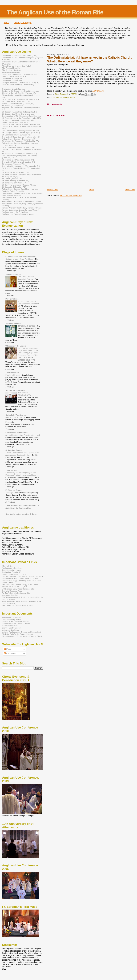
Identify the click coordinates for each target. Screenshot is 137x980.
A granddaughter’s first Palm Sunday (20, 435)
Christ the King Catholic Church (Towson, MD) (21, 124)
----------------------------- (11, 87)
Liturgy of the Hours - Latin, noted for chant (20, 578)
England (56, 97)
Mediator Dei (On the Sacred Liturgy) (17, 634)
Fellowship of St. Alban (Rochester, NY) (18, 139)
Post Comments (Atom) (71, 195)
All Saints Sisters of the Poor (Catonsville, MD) (21, 118)
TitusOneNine (12, 470)
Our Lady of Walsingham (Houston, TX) (18, 162)
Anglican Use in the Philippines (15, 212)
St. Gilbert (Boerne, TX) (12, 179)
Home (6, 23)
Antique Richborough (15, 390)
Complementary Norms (12, 570)
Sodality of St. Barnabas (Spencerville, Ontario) (22, 202)
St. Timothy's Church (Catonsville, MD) (18, 120)
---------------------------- (11, 72)
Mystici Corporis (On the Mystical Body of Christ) (22, 636)
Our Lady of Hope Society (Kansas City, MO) (21, 131)
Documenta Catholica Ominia (14, 574)
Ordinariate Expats (14, 450)
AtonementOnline (13, 323)
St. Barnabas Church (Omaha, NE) (17, 135)
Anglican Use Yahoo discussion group (18, 214)
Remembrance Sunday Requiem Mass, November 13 (28, 304)
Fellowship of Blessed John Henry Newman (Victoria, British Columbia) (20, 190)
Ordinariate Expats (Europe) (14, 89)
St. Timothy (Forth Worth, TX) (14, 183)
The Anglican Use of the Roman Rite (55, 12)
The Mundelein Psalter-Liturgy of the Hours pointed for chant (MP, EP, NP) (20, 586)
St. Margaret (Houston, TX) (13, 164)
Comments (10, 654)
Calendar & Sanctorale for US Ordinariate (19, 74)
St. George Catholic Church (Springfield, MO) (21, 133)
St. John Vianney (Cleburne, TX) (16, 181)
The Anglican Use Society (13, 70)
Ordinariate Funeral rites (12, 80)
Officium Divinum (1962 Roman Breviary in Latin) (22, 576)
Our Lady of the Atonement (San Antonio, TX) (21, 166)
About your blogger (23, 23)
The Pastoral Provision (12, 68)
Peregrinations (12, 299)
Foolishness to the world (16, 433)
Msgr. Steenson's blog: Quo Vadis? (17, 66)
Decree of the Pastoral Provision (16, 622)
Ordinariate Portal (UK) (12, 572)
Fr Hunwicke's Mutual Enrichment (20, 257)
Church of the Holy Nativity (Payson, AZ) (19, 93)
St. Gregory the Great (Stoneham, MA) (18, 114)
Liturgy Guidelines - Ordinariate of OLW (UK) (21, 83)
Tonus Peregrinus (13, 274)
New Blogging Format (14, 417)
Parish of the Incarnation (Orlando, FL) (18, 103)
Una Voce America (10, 595)
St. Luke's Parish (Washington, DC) (17, 101)
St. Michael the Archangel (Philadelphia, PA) (20, 141)
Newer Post (53, 190)
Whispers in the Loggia (16, 346)
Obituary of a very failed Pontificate (20, 259)
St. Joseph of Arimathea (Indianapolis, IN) (19, 112)
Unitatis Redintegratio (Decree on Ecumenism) (21, 632)
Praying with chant (13, 375)
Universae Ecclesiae (11, 630)
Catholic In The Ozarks (16, 415)
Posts (8, 649)
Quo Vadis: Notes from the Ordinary (21, 514)
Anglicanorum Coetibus (12, 568)
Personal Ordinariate (68, 97)
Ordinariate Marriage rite (12, 78)
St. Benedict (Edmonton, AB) (14, 187)
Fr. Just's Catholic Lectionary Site (16, 593)
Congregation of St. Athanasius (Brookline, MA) (22, 116)
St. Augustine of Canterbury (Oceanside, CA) (21, 99)
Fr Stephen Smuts (13, 490)
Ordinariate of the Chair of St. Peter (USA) (20, 55)
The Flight (10, 493)
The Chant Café (12, 373)
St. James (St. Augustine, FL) (14, 106)
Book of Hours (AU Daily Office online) (18, 85)
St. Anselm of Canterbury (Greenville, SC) (19, 154)
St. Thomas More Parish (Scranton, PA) (18, 147)
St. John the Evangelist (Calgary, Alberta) (19, 185)
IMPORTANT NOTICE (27, 326)
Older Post (130, 190)
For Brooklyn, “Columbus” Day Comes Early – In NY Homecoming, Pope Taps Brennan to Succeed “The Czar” (28, 353)
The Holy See (8, 566)
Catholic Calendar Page (12, 591)
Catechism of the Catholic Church (16, 624)
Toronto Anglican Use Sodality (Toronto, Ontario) (22, 208)
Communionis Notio (10, 626)
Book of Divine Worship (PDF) (15, 76)
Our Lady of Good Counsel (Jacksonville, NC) (21, 137)
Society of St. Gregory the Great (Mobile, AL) (21, 91)
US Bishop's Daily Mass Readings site (18, 589)
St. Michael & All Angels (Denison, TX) (18, 160)
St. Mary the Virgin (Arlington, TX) (16, 172)
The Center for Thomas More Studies (18, 605)
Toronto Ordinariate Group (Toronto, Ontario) (21, 210)
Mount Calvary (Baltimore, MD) (15, 122)
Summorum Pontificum (12, 628)
